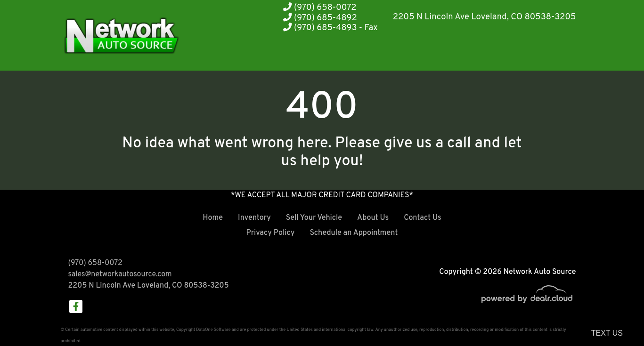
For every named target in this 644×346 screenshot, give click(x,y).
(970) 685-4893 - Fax (330, 28)
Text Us (607, 333)
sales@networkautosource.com (120, 274)
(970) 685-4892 (320, 18)
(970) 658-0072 (320, 8)
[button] (436, 53)
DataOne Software (213, 330)
